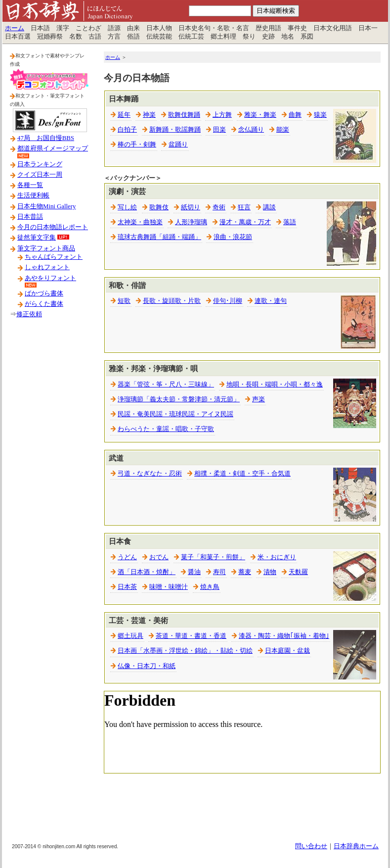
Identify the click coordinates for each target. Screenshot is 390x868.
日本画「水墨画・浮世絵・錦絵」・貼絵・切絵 (185, 651)
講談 (269, 207)
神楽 (149, 115)
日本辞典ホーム (356, 846)
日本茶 (127, 587)
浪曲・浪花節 (233, 237)
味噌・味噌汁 (169, 587)
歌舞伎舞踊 (184, 115)
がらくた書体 (44, 304)
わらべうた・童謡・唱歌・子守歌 (166, 429)
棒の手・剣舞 (137, 145)
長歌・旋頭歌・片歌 (172, 301)
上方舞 (222, 115)
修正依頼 (29, 314)
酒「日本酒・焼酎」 (147, 572)
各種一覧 (30, 185)
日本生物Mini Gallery (46, 206)
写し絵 (127, 207)
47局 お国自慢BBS (46, 138)
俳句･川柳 (228, 301)
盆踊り (178, 145)
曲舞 (295, 115)
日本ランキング (40, 164)
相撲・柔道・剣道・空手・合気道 (242, 474)
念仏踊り (251, 130)
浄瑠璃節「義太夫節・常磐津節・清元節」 (179, 399)
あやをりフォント (50, 278)
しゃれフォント (47, 267)
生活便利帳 (33, 195)
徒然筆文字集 (37, 238)
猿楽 (320, 115)
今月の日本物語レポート (53, 227)
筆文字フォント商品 (46, 248)
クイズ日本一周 (40, 175)
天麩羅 (298, 572)
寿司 (219, 572)
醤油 (194, 572)
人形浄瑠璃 (191, 222)
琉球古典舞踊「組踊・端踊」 (159, 237)
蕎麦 (245, 572)
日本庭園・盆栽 (287, 651)
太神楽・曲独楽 (140, 222)
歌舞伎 (159, 207)
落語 (290, 222)
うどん (127, 557)
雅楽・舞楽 (260, 115)
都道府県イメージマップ (53, 148)
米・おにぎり (277, 557)
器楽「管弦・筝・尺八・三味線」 (166, 385)
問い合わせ (311, 846)
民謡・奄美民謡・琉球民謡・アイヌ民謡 (175, 414)
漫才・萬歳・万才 (245, 222)
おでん (159, 557)
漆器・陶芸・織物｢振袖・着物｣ (284, 636)
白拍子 (127, 130)
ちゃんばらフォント (54, 257)
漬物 (270, 572)
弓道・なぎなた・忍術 (150, 474)
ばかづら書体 (44, 293)
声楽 (259, 399)
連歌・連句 (271, 301)
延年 (124, 115)
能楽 (283, 130)
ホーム (15, 28)
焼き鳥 (210, 587)
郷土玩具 (130, 636)
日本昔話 (30, 217)
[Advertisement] (49, 484)
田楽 (219, 130)
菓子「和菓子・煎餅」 (213, 557)
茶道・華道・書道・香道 (191, 636)
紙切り (191, 207)
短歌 (124, 301)
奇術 (219, 207)
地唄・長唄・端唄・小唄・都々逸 (275, 385)
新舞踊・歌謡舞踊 (175, 130)
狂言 (244, 207)
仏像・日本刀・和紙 (147, 666)
